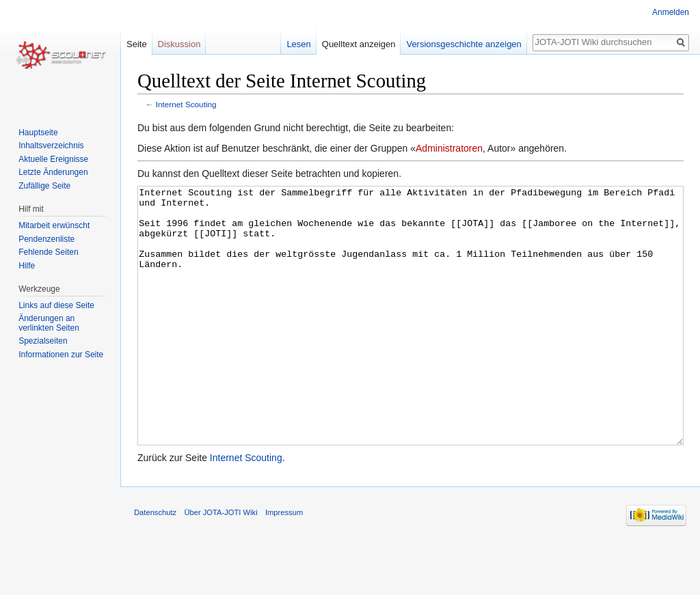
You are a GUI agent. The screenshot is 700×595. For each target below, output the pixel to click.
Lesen (298, 44)
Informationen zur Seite (61, 355)
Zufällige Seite (44, 186)
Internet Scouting (186, 104)
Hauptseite (38, 133)
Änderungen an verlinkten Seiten (49, 323)
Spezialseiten (43, 341)
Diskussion (179, 44)
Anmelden (671, 12)
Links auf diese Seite (56, 305)
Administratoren (449, 148)
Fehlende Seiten (48, 252)
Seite (137, 44)
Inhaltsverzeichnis (51, 146)
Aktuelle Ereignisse (53, 159)
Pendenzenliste (46, 239)
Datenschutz (155, 564)
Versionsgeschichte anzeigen (463, 44)
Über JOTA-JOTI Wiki (220, 564)
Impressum (284, 564)
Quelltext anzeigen (359, 44)
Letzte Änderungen (53, 172)
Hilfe (27, 266)
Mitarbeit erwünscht (54, 225)
